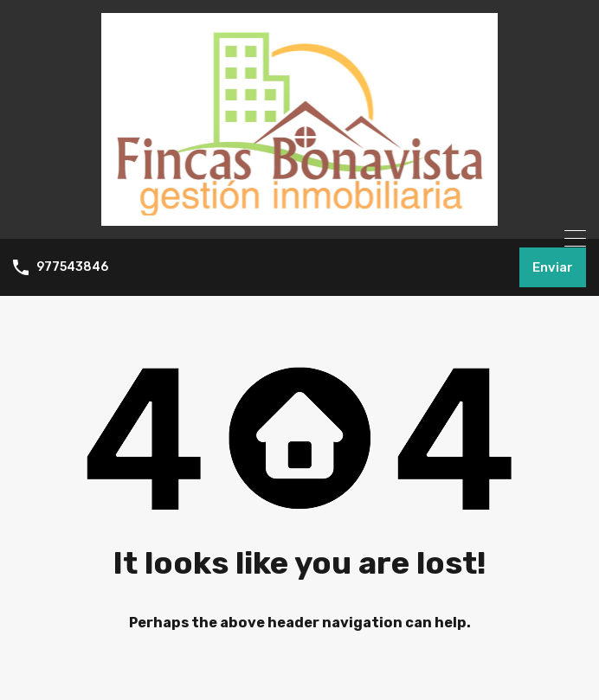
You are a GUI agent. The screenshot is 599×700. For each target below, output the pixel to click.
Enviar (553, 267)
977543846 (72, 267)
